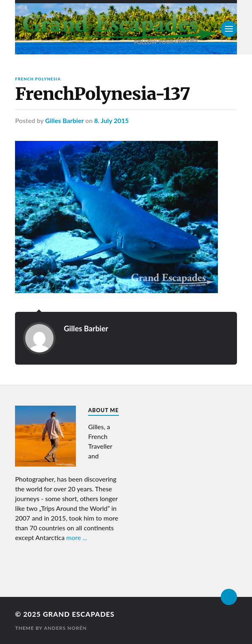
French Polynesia (38, 79)
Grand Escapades (79, 614)
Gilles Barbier (64, 120)
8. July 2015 (111, 120)
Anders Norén (65, 628)
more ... (77, 537)
